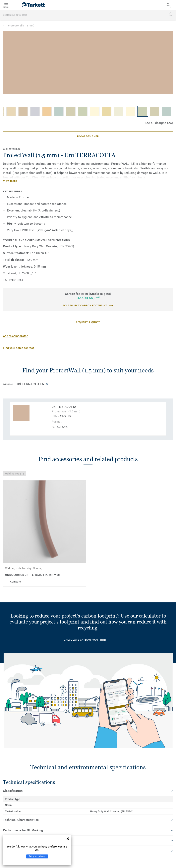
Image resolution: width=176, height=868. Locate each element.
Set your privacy (37, 856)
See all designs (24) (159, 123)
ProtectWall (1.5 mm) (21, 26)
